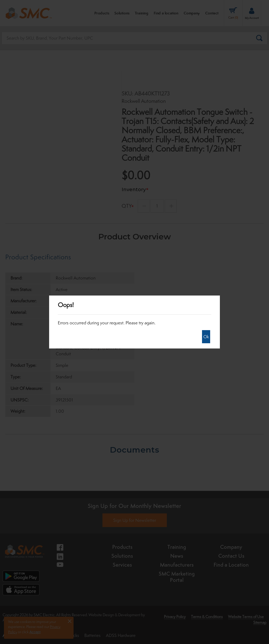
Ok (206, 337)
